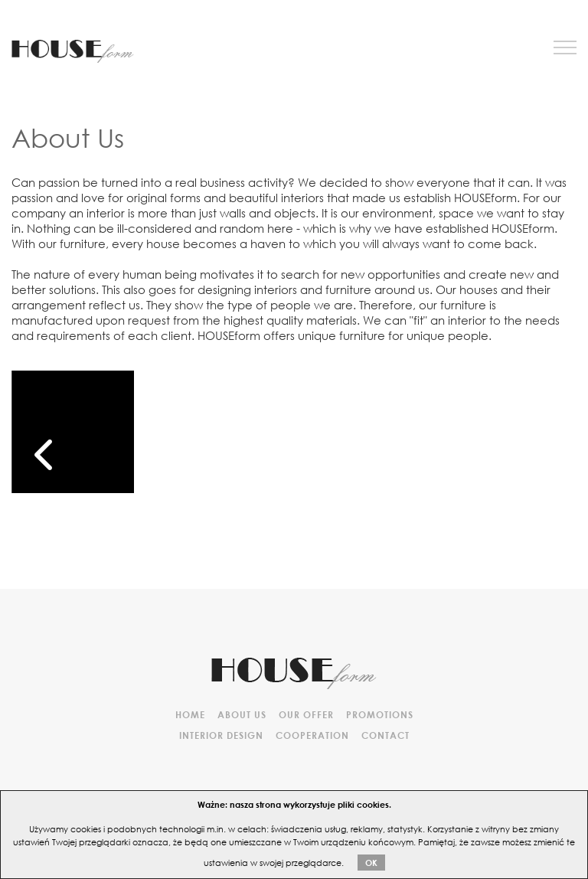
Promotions (380, 714)
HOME (190, 714)
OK (371, 863)
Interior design (221, 735)
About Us (242, 714)
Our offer (306, 714)
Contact (385, 735)
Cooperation (312, 735)
